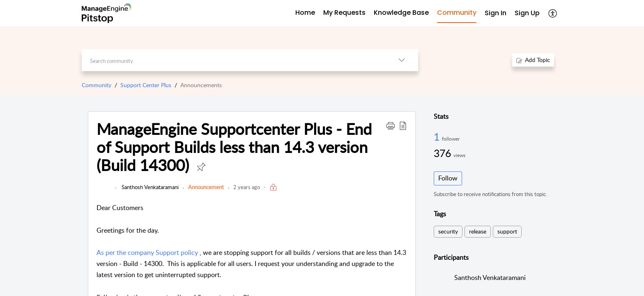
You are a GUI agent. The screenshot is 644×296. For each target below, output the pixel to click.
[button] (553, 13)
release (478, 231)
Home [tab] (305, 13)
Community (97, 85)
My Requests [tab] (344, 13)
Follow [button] (448, 178)
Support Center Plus (146, 85)
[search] (233, 60)
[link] (104, 191)
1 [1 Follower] (438, 136)
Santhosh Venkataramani (149, 187)
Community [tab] (457, 13)
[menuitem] (496, 13)
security (448, 231)
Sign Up (527, 13)
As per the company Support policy (147, 252)
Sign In (496, 13)
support (507, 231)
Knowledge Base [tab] (401, 13)
